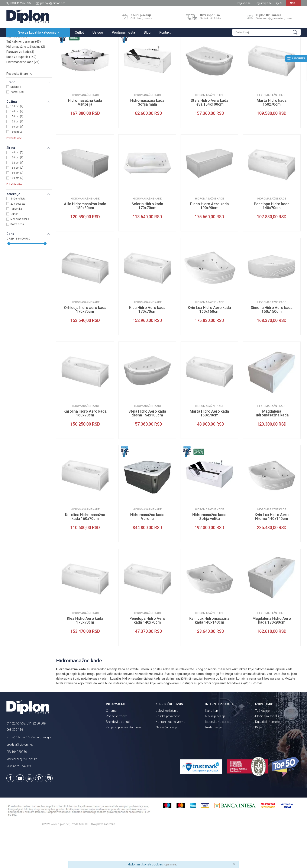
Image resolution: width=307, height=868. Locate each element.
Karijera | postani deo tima (123, 765)
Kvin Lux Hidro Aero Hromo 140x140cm (272, 554)
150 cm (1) (17, 154)
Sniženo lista (18, 236)
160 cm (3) (17, 210)
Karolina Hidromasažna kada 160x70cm (85, 554)
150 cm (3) (17, 195)
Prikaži (255, 50)
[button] (266, 32)
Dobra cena (17, 261)
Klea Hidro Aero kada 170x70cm (147, 347)
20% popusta (18, 241)
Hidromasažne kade (23, 99)
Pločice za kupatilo (268, 753)
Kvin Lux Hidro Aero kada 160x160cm (209, 347)
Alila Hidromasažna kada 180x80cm (85, 243)
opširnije (170, 864)
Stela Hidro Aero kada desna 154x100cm (147, 450)
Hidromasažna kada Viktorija (85, 140)
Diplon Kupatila (16, 42)
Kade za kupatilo (21, 94)
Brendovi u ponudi (118, 759)
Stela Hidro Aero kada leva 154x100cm (209, 140)
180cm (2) (17, 169)
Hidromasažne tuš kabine (26, 84)
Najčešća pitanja (167, 765)
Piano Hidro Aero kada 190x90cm (209, 243)
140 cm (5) (17, 190)
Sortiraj (215, 50)
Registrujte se (263, 3)
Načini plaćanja (215, 753)
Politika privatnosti (168, 753)
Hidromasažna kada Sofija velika (209, 554)
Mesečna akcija (20, 256)
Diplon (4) (16, 124)
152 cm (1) (17, 159)
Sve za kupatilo (38, 42)
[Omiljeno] (279, 3)
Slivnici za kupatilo (22, 63)
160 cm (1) (17, 164)
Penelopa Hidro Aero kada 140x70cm (147, 658)
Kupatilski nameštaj (268, 759)
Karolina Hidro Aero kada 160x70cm (85, 450)
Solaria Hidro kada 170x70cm (147, 243)
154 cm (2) (17, 205)
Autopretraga (197, 50)
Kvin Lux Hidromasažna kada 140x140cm (209, 658)
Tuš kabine (262, 748)
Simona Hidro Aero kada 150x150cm (272, 347)
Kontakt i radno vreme (170, 759)
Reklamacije (213, 765)
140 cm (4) (17, 149)
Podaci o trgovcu (118, 753)
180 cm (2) (17, 215)
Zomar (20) (17, 129)
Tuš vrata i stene (21, 69)
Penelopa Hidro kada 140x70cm (272, 243)
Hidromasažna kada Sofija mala (147, 140)
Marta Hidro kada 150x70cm (272, 140)
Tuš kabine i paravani (24, 79)
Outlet (14, 251)
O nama (111, 748)
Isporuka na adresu (218, 759)
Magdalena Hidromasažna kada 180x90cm (272, 452)
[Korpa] (293, 5)
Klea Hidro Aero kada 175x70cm (85, 658)
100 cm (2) (17, 143)
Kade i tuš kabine (61, 42)
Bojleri (259, 765)
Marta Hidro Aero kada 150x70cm (209, 450)
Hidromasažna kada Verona (147, 554)
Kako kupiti (213, 748)
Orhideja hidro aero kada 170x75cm (85, 347)
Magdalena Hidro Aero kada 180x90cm (272, 658)
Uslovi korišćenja (167, 748)
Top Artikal (17, 246)
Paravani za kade (20, 89)
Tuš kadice (17, 74)
